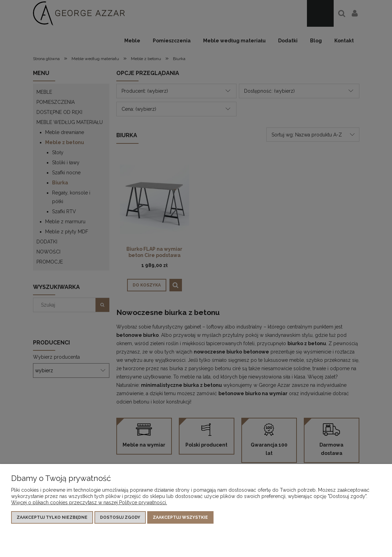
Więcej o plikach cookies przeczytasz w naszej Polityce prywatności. (89, 502)
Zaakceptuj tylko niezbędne (52, 517)
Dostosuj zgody (120, 517)
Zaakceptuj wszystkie (180, 517)
